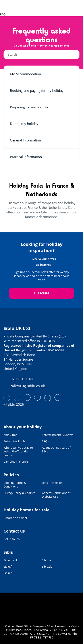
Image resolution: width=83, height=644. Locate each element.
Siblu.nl (8, 573)
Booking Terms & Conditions (15, 485)
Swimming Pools (14, 441)
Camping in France (16, 462)
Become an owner (15, 518)
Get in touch (12, 539)
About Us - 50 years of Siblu (56, 450)
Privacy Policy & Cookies (19, 493)
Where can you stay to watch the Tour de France (18, 451)
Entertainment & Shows (57, 435)
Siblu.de (47, 567)
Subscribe (42, 293)
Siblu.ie (46, 560)
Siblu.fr (8, 567)
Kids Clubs (10, 435)
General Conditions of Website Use (56, 495)
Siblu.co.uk (11, 560)
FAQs (45, 441)
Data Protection (52, 483)
